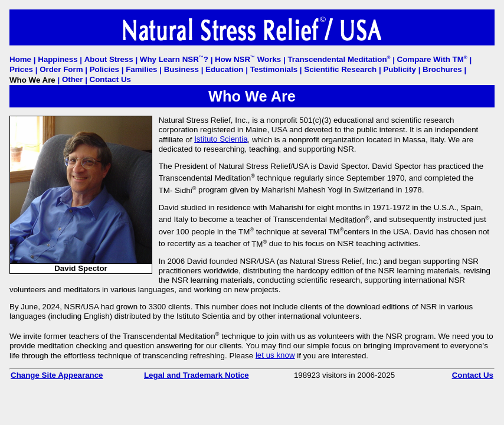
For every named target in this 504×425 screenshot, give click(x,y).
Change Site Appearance (57, 375)
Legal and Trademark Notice (197, 375)
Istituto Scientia (221, 139)
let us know (275, 355)
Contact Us (473, 375)
